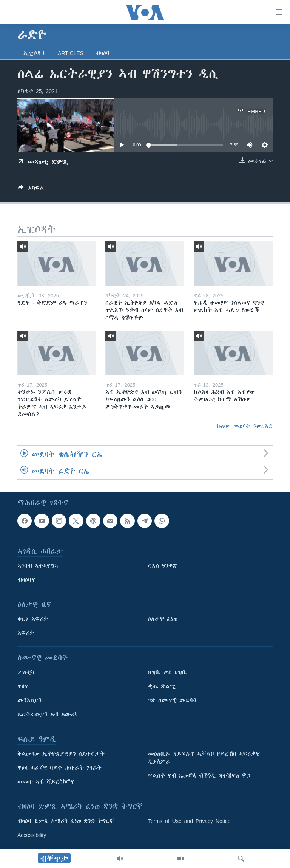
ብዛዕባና (26, 580)
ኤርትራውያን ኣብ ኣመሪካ (48, 714)
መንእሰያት (30, 700)
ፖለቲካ (26, 672)
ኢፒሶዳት (35, 53)
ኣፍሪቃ (26, 633)
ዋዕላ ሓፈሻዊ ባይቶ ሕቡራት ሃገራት (59, 768)
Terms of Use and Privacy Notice (189, 821)
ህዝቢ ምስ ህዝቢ (167, 672)
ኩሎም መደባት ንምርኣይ (245, 426)
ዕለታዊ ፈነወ (163, 619)
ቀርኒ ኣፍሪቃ (33, 619)
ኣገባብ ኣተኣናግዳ (38, 566)
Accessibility (32, 835)
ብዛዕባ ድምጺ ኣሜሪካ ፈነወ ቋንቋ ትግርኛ (66, 821)
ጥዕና (23, 686)
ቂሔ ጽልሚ (162, 686)
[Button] (31, 190)
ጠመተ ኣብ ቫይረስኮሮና (46, 782)
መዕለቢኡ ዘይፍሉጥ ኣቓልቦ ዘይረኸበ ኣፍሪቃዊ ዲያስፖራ (204, 758)
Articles (71, 53)
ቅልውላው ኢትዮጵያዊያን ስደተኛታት (61, 754)
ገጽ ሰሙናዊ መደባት (173, 700)
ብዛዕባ (103, 53)
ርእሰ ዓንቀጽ (163, 566)
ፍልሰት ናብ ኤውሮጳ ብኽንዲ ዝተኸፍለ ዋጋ (199, 776)
